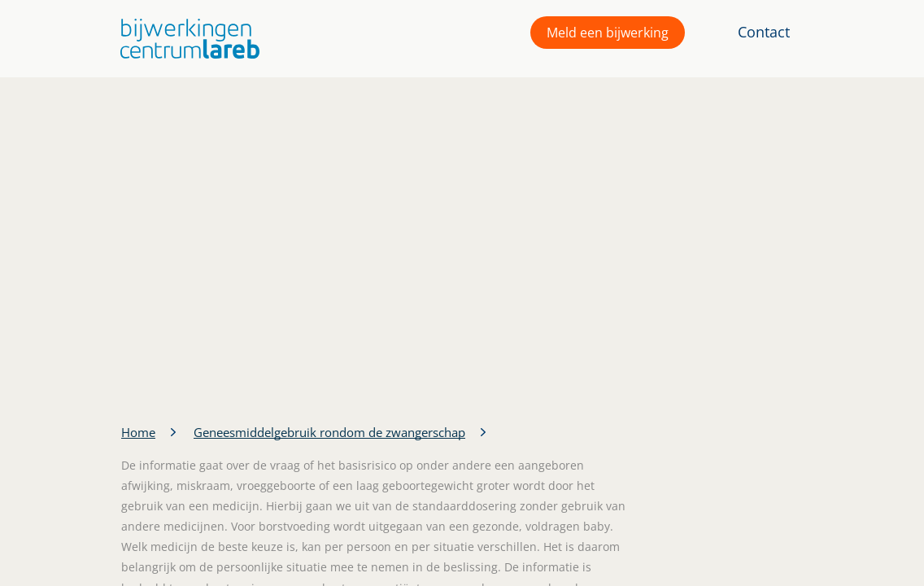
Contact (764, 32)
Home (138, 432)
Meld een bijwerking (608, 33)
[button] (186, 39)
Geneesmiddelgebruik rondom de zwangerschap (329, 432)
